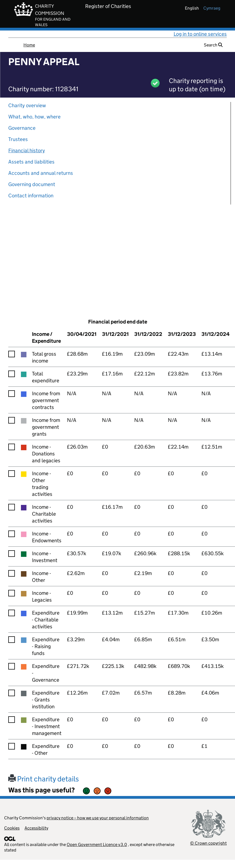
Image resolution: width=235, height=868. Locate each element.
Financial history (27, 150)
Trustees (18, 139)
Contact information (31, 196)
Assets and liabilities (31, 162)
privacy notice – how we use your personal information (98, 818)
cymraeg (212, 8)
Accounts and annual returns (41, 173)
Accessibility (36, 828)
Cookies (12, 828)
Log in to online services (200, 34)
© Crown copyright (208, 843)
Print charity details (44, 779)
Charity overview (27, 105)
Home (29, 45)
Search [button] (213, 45)
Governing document (32, 184)
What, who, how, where (34, 117)
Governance (22, 128)
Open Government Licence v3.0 (97, 844)
